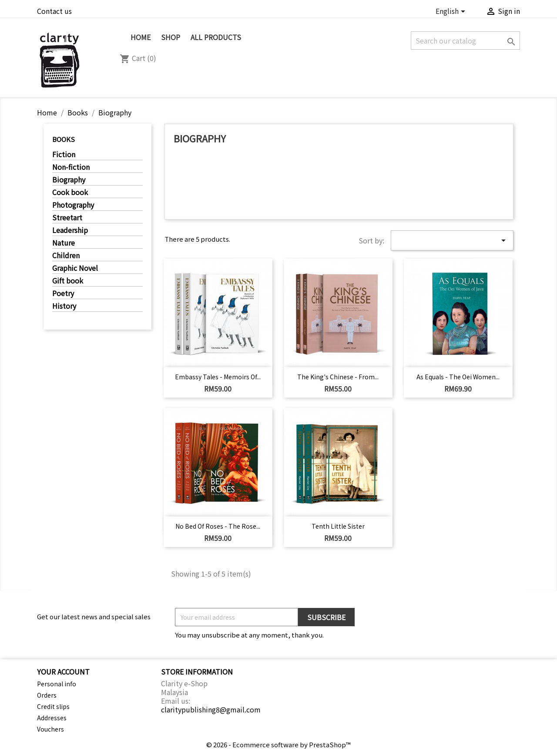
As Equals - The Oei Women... (458, 377)
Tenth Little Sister (338, 526)
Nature (64, 243)
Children (66, 256)
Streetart (67, 218)
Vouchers (50, 729)
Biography (69, 180)
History (64, 306)
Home (141, 37)
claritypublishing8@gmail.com (211, 709)
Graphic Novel (75, 268)
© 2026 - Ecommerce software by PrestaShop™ (278, 744)
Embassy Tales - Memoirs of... (218, 377)
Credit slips (53, 706)
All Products (216, 37)
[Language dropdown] (452, 12)
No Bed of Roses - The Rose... (218, 526)
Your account (63, 672)
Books (64, 139)
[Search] (465, 40)
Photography (73, 205)
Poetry (63, 294)
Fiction (64, 155)
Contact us (54, 11)
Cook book (70, 192)
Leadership (70, 230)
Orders (47, 695)
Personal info (57, 684)
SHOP (171, 37)
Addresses (52, 718)
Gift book (68, 281)
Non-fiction (71, 167)
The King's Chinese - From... (338, 377)
